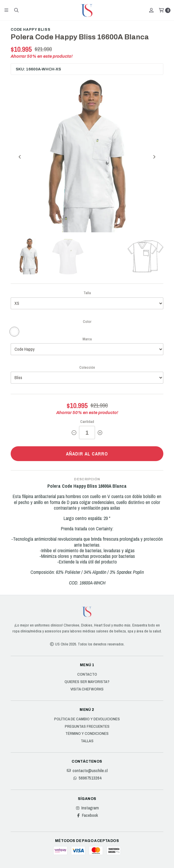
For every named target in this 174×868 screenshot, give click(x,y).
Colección (87, 367)
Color (87, 322)
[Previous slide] (20, 157)
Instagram (87, 808)
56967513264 (87, 778)
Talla (87, 293)
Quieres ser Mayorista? (87, 682)
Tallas (87, 741)
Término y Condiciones (87, 734)
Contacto (87, 674)
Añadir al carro (87, 454)
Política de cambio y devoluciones (87, 719)
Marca (87, 339)
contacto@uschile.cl (87, 771)
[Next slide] (154, 157)
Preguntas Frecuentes (87, 727)
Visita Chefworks (87, 689)
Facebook (87, 815)
